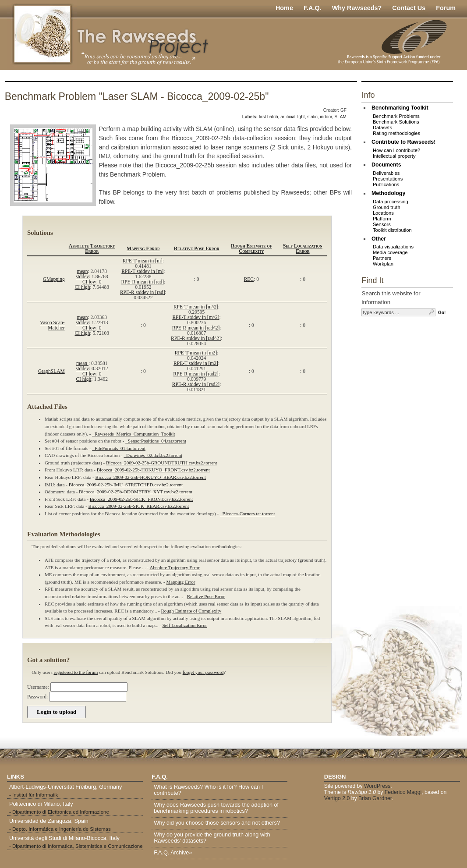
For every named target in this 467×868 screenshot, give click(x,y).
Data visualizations (393, 247)
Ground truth (387, 207)
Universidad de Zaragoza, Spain (49, 821)
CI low (89, 282)
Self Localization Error (303, 248)
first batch (269, 117)
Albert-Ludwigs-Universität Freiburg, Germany (65, 787)
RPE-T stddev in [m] (142, 271)
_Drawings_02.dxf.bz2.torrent (153, 455)
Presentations (388, 179)
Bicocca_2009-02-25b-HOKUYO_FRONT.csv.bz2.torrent (153, 470)
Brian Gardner (375, 798)
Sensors (382, 224)
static (312, 117)
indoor (326, 117)
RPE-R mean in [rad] (143, 282)
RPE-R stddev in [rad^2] (196, 338)
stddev (82, 276)
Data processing (391, 202)
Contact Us (409, 8)
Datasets (382, 128)
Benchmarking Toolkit (400, 108)
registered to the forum (76, 672)
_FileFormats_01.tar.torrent (119, 448)
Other (379, 239)
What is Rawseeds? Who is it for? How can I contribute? (208, 790)
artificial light (292, 117)
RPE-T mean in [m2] (196, 353)
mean (83, 271)
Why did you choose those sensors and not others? (217, 823)
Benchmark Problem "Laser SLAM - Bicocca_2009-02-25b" (137, 96)
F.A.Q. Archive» (173, 853)
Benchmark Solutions (396, 122)
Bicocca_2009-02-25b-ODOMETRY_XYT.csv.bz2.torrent (136, 492)
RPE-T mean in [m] (143, 261)
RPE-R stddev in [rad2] (196, 384)
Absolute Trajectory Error (92, 248)
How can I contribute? (396, 150)
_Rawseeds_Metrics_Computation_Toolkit (133, 434)
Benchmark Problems (396, 116)
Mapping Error (143, 248)
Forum (446, 8)
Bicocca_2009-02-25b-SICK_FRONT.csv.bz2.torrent (142, 499)
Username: (38, 687)
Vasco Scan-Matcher (52, 325)
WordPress (377, 786)
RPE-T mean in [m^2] (196, 307)
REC (249, 279)
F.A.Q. (313, 8)
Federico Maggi (403, 792)
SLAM (340, 117)
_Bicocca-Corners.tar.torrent (248, 514)
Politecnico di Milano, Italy (41, 804)
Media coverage (390, 252)
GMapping (54, 279)
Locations (383, 213)
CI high (83, 287)
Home (284, 8)
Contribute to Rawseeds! (404, 142)
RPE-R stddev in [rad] (143, 292)
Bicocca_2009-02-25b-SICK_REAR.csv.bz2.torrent (139, 506)
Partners (382, 258)
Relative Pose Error (197, 248)
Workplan (383, 264)
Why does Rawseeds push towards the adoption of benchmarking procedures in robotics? (216, 808)
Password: (37, 697)
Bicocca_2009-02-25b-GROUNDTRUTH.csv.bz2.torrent (162, 463)
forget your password (203, 672)
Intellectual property (394, 156)
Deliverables (386, 173)
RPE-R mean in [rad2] (196, 374)
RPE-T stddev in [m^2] (196, 317)
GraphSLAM (51, 371)
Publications (386, 184)
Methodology (388, 193)
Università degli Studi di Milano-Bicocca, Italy (64, 838)
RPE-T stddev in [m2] (196, 363)
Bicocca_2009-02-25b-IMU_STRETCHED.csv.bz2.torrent (126, 485)
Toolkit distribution (392, 230)
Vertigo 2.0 (337, 798)
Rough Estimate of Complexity (251, 248)
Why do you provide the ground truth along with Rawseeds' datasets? (212, 838)
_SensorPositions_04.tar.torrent (156, 441)
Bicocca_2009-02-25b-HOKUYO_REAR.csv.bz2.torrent (151, 477)
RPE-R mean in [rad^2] (196, 328)
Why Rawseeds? (357, 8)
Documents (386, 165)
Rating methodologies (396, 133)
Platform (382, 219)
